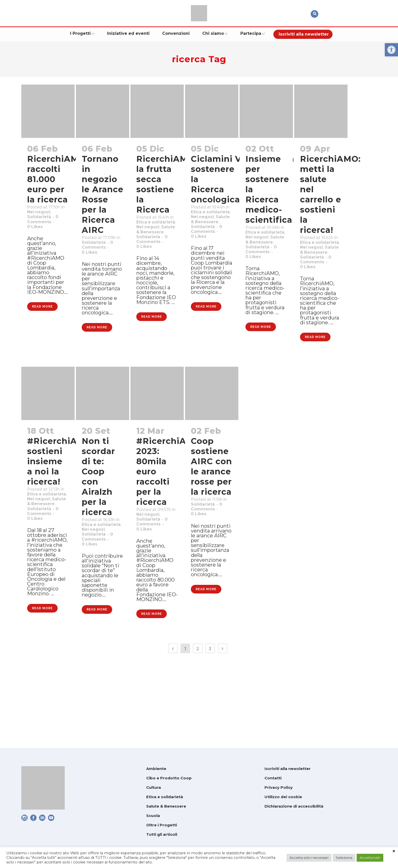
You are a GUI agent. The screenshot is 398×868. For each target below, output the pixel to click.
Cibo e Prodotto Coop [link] (169, 778)
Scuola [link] (153, 816)
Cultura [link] (154, 787)
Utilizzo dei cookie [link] (283, 797)
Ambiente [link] (156, 769)
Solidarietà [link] (42, 228)
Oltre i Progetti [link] (162, 825)
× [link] (394, 851)
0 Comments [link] (208, 556)
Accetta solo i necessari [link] (309, 858)
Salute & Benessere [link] (166, 806)
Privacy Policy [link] (279, 787)
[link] (391, 50)
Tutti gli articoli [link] (162, 834)
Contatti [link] (273, 778)
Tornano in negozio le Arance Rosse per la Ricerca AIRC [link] (103, 194)
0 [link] (37, 241)
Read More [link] (42, 343)
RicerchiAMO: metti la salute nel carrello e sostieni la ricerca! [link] (330, 194)
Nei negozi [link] (205, 228)
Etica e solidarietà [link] (165, 797)
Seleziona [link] (344, 858)
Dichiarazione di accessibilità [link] (294, 806)
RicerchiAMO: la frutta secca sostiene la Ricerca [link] (167, 184)
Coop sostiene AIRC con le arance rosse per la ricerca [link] (211, 509)
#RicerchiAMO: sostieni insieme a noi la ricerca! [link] (61, 504)
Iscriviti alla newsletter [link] (288, 769)
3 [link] (210, 729)
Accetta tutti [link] (370, 858)
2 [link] (198, 729)
